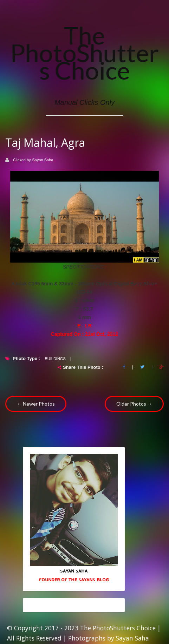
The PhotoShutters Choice (84, 53)
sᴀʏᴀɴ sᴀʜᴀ (74, 570)
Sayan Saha (43, 160)
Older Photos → (134, 404)
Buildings (55, 359)
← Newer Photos (36, 404)
